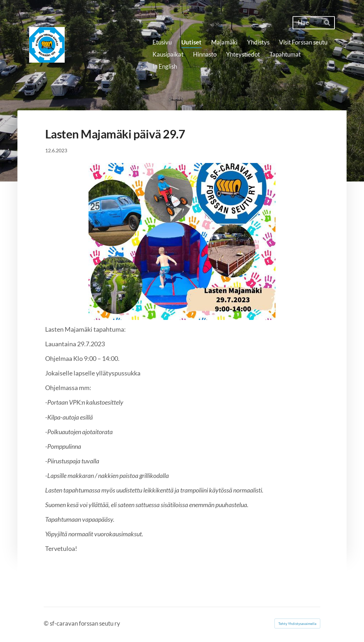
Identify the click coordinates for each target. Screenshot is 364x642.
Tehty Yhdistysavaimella (297, 623)
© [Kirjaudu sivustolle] (47, 623)
